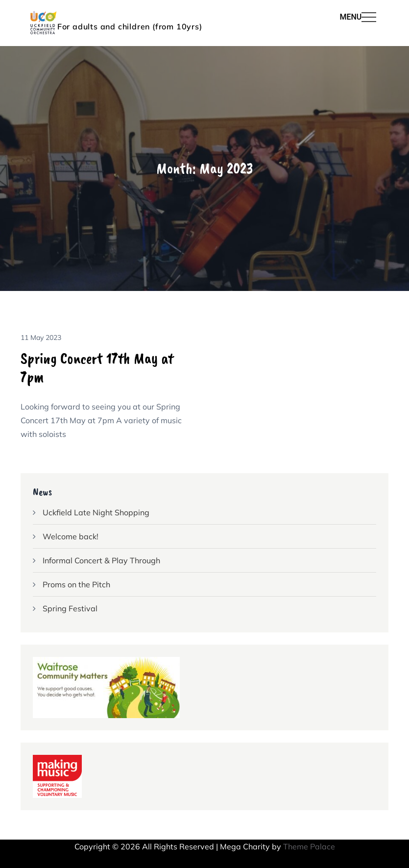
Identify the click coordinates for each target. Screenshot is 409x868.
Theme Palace (309, 846)
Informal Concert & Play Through (101, 560)
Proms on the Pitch (76, 584)
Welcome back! (71, 536)
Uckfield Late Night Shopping (96, 512)
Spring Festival (70, 608)
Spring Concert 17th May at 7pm (97, 368)
